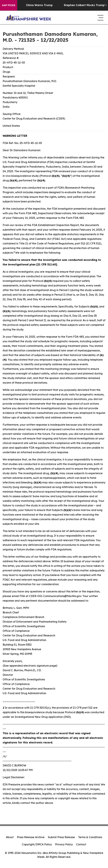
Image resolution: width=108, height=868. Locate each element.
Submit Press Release (61, 837)
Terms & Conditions (90, 837)
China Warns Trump (42, 5)
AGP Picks (9, 5)
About (10, 837)
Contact (81, 844)
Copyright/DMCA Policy (37, 844)
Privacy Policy (64, 844)
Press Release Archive (31, 837)
